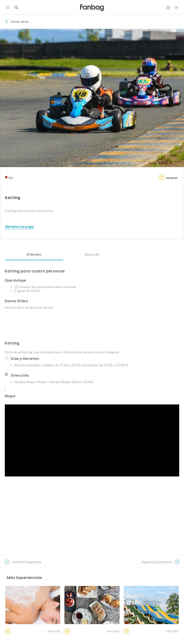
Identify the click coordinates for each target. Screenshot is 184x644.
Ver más (54, 631)
